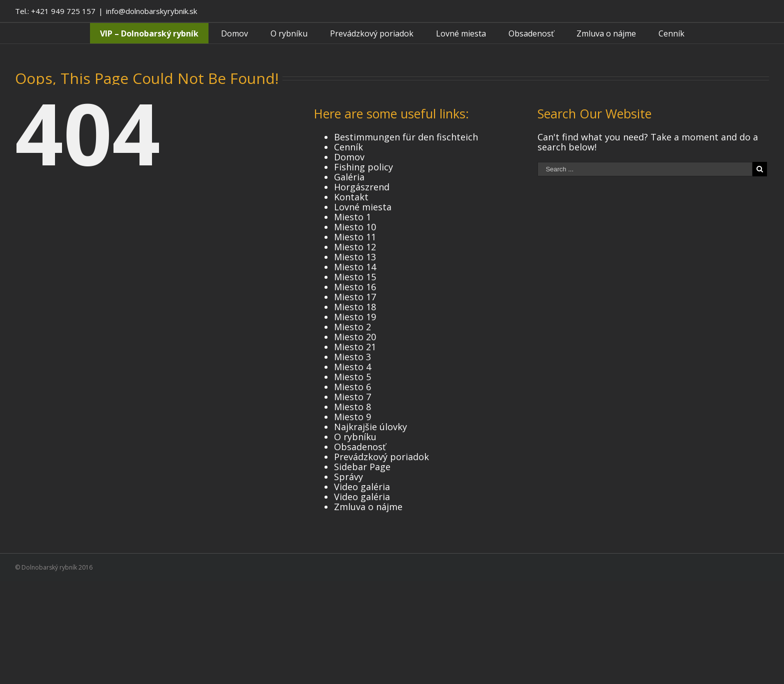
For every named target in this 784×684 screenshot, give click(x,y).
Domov (349, 157)
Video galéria (362, 487)
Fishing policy (363, 167)
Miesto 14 (355, 267)
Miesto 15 (355, 277)
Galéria (349, 177)
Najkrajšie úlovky (370, 427)
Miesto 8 (352, 407)
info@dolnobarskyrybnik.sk (151, 11)
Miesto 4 (352, 367)
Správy (348, 477)
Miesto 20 (355, 337)
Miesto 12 (355, 247)
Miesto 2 (352, 327)
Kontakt (351, 197)
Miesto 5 (352, 377)
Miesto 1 (352, 217)
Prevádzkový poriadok (381, 457)
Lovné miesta (363, 207)
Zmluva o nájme (368, 507)
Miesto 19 (355, 317)
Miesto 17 (355, 297)
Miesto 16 (355, 287)
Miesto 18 (355, 307)
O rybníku (355, 437)
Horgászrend (362, 187)
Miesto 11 (355, 237)
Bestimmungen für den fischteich (406, 137)
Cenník (348, 147)
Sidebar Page (362, 467)
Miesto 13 (355, 257)
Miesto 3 (352, 357)
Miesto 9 (352, 417)
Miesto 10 (355, 227)
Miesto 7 (352, 397)
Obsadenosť (360, 447)
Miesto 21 (355, 347)
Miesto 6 (352, 387)
